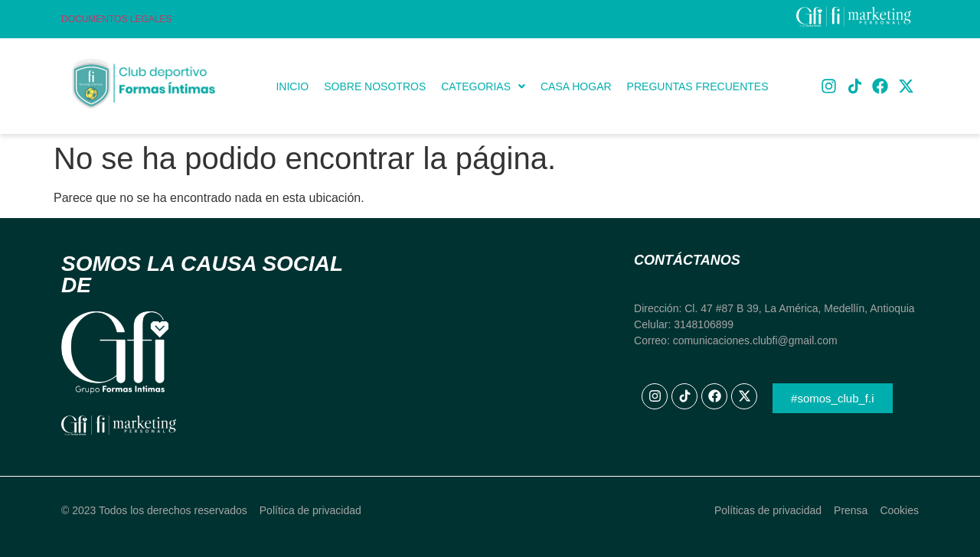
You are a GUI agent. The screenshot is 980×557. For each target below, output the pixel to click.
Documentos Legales (116, 19)
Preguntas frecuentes (698, 86)
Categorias (483, 86)
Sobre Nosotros (375, 86)
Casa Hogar (576, 86)
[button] (483, 86)
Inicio (292, 86)
